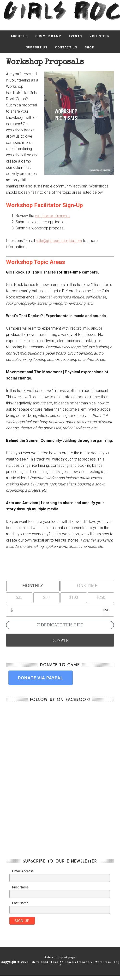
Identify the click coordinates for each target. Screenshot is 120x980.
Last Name (20, 907)
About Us (14, 37)
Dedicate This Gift (60, 628)
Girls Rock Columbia (60, 10)
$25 (19, 601)
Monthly (33, 589)
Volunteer (105, 37)
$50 (46, 601)
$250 (101, 601)
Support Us (34, 50)
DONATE (60, 644)
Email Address (23, 875)
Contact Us (67, 50)
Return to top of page (60, 961)
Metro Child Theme (55, 966)
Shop (93, 50)
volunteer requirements (54, 219)
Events (77, 37)
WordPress (54, 969)
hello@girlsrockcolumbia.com (61, 244)
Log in (71, 969)
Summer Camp (47, 37)
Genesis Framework (93, 966)
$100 (74, 601)
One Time (87, 589)
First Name (20, 891)
